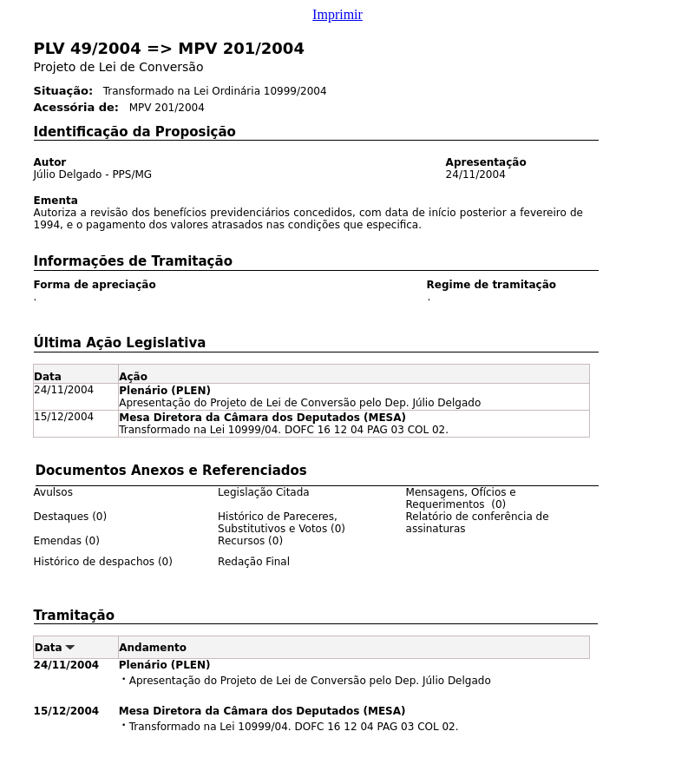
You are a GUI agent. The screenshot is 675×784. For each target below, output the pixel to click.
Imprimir (337, 14)
